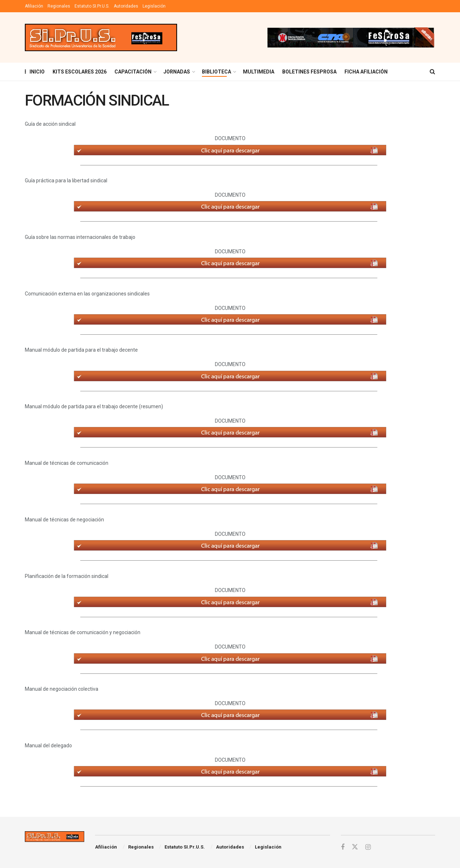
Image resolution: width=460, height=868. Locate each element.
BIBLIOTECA (217, 72)
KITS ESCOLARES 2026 (80, 72)
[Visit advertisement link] (351, 37)
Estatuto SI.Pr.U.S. (92, 6)
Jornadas (177, 72)
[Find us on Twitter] (355, 847)
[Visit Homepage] (101, 38)
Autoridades (126, 6)
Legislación (154, 6)
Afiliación (34, 6)
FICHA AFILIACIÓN (366, 72)
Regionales (59, 6)
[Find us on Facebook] (343, 847)
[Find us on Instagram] (368, 847)
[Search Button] (432, 72)
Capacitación (133, 72)
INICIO (35, 72)
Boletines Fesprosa (309, 72)
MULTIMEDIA (259, 72)
